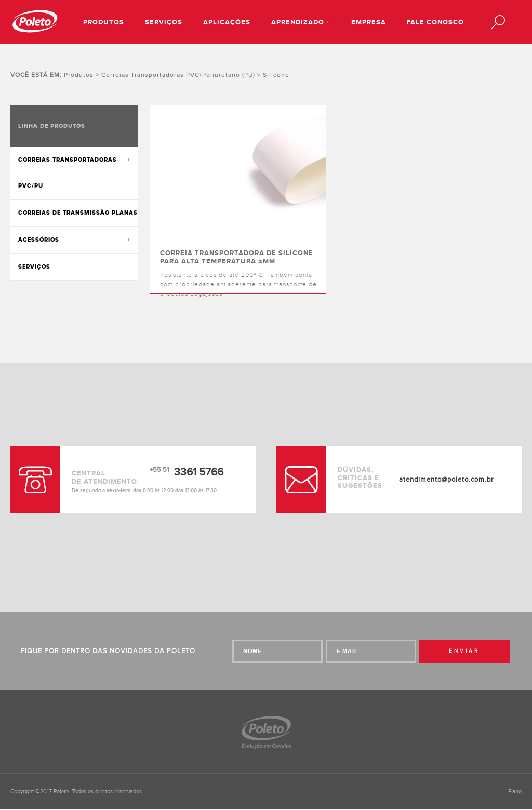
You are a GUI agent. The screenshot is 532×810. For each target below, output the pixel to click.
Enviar (464, 651)
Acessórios (39, 240)
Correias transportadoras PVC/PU (68, 173)
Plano (515, 792)
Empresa (369, 22)
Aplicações (227, 22)
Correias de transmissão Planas (78, 213)
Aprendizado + (301, 22)
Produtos (104, 22)
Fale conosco (435, 22)
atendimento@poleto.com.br (446, 480)
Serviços (164, 22)
